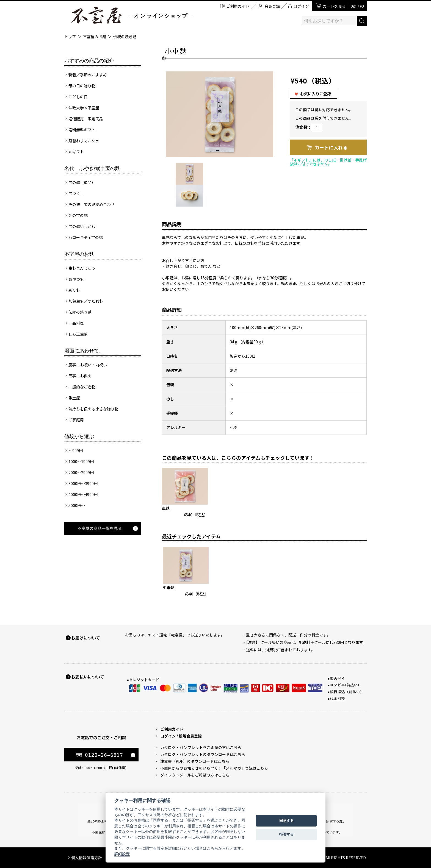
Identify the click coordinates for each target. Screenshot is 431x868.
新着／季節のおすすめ (88, 75)
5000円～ (77, 505)
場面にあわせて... (84, 351)
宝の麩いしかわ (82, 226)
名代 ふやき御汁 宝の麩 (92, 168)
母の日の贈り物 (82, 86)
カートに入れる (331, 147)
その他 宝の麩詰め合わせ (92, 204)
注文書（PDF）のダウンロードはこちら (195, 761)
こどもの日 (78, 97)
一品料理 (76, 323)
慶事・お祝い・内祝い (88, 365)
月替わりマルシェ (84, 141)
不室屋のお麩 (95, 37)
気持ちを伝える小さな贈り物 (93, 409)
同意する (286, 821)
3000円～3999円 (83, 483)
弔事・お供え (80, 376)
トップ (70, 37)
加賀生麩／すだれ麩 (86, 301)
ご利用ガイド (238, 6)
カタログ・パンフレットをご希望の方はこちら (201, 747)
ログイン (301, 6)
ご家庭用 (76, 420)
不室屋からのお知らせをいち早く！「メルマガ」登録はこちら (214, 768)
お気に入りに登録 (316, 94)
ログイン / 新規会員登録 (181, 736)
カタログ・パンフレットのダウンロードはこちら (203, 754)
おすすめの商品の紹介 (89, 61)
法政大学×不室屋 (84, 108)
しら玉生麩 (78, 334)
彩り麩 (74, 290)
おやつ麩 (76, 279)
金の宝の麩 (78, 215)
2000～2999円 (81, 472)
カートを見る (343, 6)
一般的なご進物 (82, 387)
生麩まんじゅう (82, 268)
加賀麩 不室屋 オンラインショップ (132, 15)
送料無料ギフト (82, 130)
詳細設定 (122, 854)
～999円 (76, 450)
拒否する (286, 834)
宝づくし (76, 193)
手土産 (74, 398)
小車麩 (168, 587)
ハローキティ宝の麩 (86, 237)
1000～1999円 (81, 461)
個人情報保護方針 (87, 858)
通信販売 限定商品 (86, 119)
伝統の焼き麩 (125, 37)
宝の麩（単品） (82, 182)
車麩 (166, 508)
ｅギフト (76, 152)
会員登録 (272, 6)
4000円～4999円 (83, 494)
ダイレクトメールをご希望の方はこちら (195, 775)
